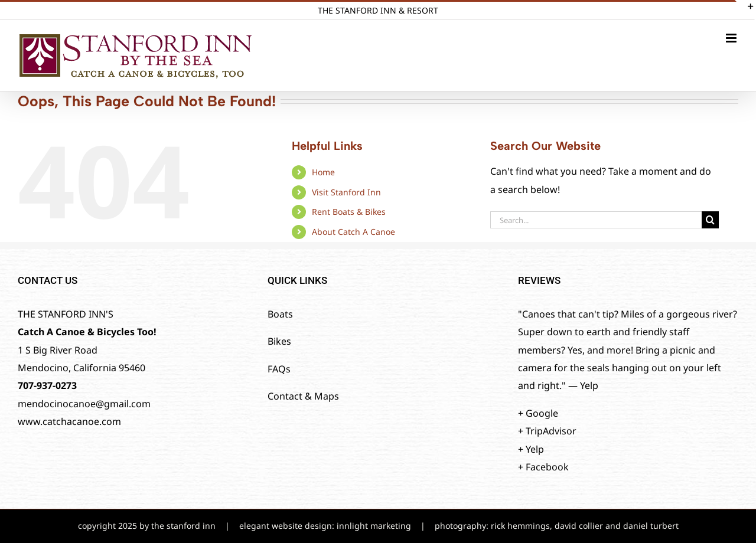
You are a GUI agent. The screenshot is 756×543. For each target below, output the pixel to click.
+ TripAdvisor (547, 431)
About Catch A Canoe (353, 232)
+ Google (538, 413)
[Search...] (596, 220)
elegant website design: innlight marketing (325, 526)
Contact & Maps (303, 396)
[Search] (710, 220)
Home (323, 172)
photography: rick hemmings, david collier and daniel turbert (557, 526)
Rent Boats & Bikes (349, 212)
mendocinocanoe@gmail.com (84, 404)
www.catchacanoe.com (69, 421)
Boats (280, 314)
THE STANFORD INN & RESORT (378, 10)
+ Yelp (531, 449)
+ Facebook (543, 467)
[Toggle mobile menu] (732, 38)
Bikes (279, 341)
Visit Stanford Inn (346, 192)
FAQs (279, 369)
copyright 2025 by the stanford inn (147, 526)
